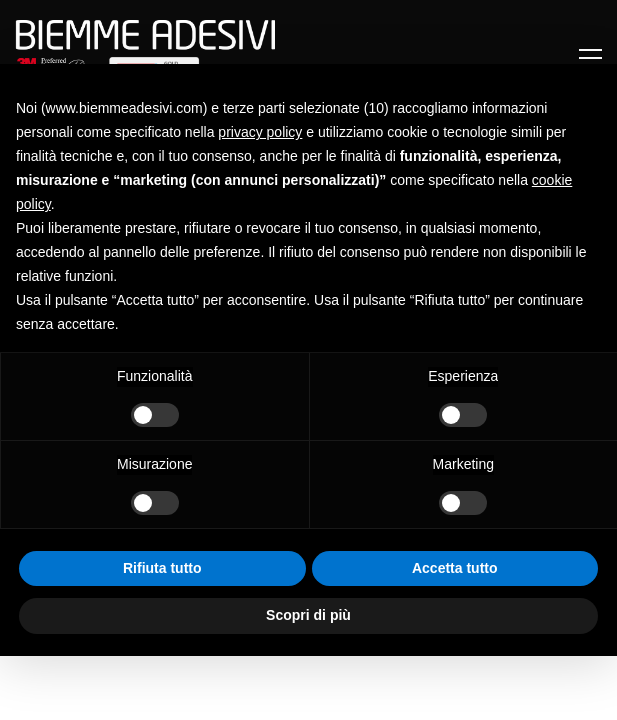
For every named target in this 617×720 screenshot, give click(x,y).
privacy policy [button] (260, 132)
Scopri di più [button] (308, 615)
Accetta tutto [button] (455, 568)
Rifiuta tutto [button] (162, 568)
